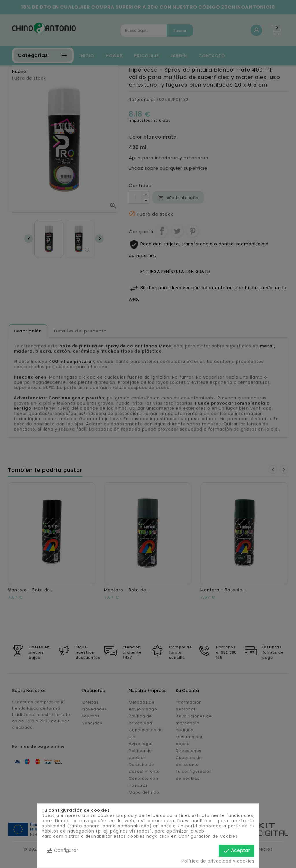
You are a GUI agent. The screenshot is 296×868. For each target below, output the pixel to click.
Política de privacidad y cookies (218, 861)
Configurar (62, 851)
